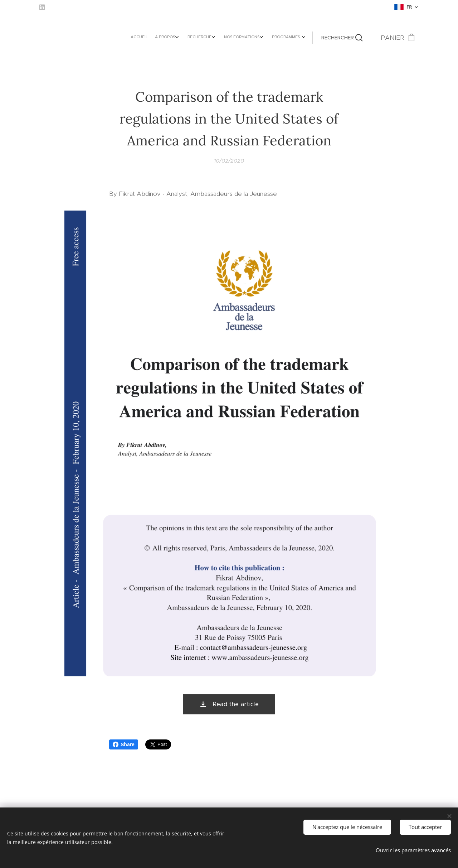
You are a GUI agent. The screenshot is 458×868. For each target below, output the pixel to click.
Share (124, 744)
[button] (342, 38)
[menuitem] (256, 38)
